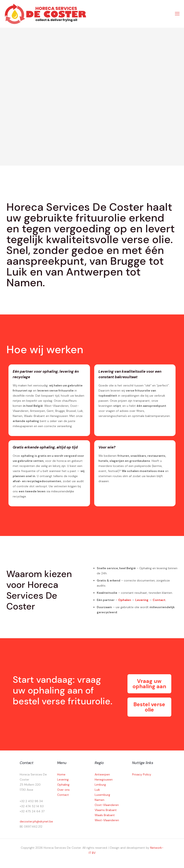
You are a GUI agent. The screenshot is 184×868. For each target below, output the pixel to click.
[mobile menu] (177, 14)
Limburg (100, 785)
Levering (142, 600)
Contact (159, 600)
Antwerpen (102, 774)
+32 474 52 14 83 (32, 806)
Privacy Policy (142, 774)
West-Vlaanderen (107, 820)
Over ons (63, 790)
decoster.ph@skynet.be (36, 821)
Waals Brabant (105, 815)
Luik (97, 790)
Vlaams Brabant (106, 810)
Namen (100, 800)
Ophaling (63, 785)
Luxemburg (102, 795)
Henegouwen (104, 779)
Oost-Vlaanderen (107, 805)
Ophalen (125, 600)
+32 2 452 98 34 (31, 801)
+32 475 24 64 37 (32, 811)
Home (61, 774)
